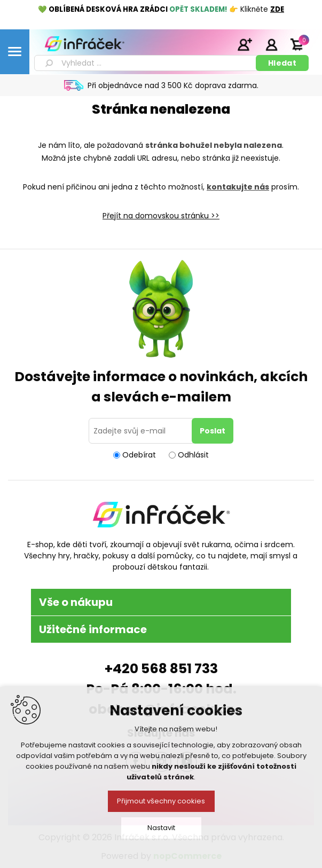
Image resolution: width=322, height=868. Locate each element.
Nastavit (161, 828)
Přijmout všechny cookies (161, 801)
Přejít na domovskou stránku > (159, 216)
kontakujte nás (238, 187)
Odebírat (139, 455)
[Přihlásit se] (142, 431)
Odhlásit (193, 455)
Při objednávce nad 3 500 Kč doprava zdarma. (173, 85)
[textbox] (147, 63)
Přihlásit (271, 44)
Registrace (245, 44)
